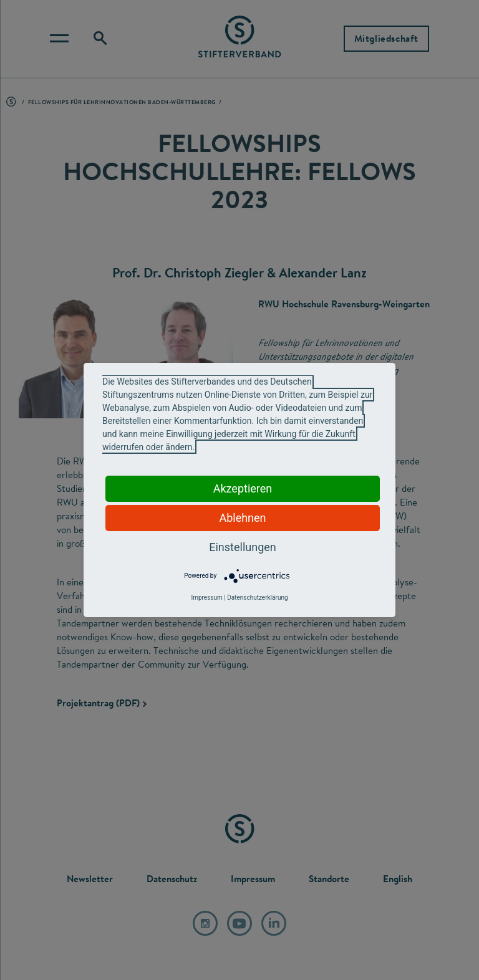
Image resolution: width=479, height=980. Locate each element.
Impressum (206, 598)
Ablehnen (242, 518)
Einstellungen (242, 547)
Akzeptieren (243, 488)
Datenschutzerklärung (257, 598)
